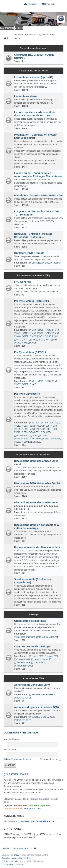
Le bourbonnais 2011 (43, 659)
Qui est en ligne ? (16, 774)
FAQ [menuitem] (2, 28)
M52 (40, 333)
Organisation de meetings (30, 621)
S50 (39, 340)
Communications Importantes (33, 48)
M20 (40, 330)
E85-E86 (55, 439)
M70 (33, 336)
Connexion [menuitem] (48, 4)
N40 (48, 336)
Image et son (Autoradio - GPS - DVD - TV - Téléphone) (37, 213)
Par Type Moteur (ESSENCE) (31, 301)
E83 (38, 439)
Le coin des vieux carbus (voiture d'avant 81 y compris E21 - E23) (34, 114)
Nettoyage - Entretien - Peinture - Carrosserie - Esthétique (34, 235)
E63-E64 (46, 432)
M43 (25, 333)
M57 (17, 384)
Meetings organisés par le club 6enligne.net (36, 637)
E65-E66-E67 (22, 436)
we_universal (11, 861)
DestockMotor (43, 821)
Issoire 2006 (36, 656)
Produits (55, 263)
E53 (24, 432)
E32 (24, 429)
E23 (32, 426)
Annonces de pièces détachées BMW (37, 707)
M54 (48, 333)
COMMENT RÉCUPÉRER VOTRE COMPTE (34, 56)
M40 (55, 330)
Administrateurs (21, 805)
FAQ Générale (23, 282)
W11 (33, 343)
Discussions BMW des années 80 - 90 (37, 483)
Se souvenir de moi (51, 759)
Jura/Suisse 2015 (24, 666)
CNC (46, 263)
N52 (17, 340)
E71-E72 (43, 436)
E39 (54, 429)
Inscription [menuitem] (31, 4)
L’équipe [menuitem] (19, 28)
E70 (34, 436)
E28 (46, 426)
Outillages (35, 263)
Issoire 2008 (51, 656)
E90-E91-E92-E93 (31, 442)
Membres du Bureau (13, 809)
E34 (32, 429)
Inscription (30, 733)
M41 (40, 381)
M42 (17, 333)
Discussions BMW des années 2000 (36, 502)
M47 (48, 381)
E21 (24, 426)
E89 (17, 442)
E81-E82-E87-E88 (24, 439)
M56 (56, 333)
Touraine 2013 (22, 663)
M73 (40, 336)
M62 (25, 336)
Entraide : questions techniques (33, 71)
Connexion (11, 733)
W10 (25, 343)
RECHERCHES (23, 698)
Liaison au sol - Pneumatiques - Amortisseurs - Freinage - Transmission (38, 175)
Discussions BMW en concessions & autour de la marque (37, 526)
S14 (25, 340)
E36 (39, 429)
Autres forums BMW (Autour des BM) (33, 455)
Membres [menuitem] (10, 28)
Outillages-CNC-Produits (29, 253)
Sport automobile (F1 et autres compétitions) (33, 581)
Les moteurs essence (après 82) (34, 77)
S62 (54, 340)
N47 (33, 384)
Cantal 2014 (38, 663)
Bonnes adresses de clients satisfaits (37, 547)
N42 (55, 336)
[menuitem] (7, 865)
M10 (33, 330)
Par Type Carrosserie (27, 394)
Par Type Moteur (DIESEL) (30, 352)
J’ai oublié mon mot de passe (17, 759)
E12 (17, 426)
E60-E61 (34, 432)
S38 (32, 340)
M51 (55, 381)
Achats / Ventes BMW (33, 678)
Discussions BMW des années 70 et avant (36, 463)
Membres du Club (33, 809)
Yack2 (32, 837)
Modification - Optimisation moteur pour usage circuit (35, 136)
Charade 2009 (22, 659)
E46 (17, 432)
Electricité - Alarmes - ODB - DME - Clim (38, 195)
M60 (17, 336)
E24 (39, 426)
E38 (46, 429)
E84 (45, 439)
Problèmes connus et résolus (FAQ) (33, 275)
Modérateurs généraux (41, 805)
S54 (46, 340)
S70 (17, 343)
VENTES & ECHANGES (42, 695)
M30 (48, 330)
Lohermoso (24, 821)
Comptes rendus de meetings (32, 646)
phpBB (17, 855)
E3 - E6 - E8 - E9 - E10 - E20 (44, 423)
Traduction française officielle (13, 858)
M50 (33, 333)
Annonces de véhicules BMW (32, 685)
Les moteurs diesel (26, 96)
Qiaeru (30, 858)
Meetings (33, 614)
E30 (54, 426)
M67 (25, 384)
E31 (17, 429)
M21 (33, 381)
